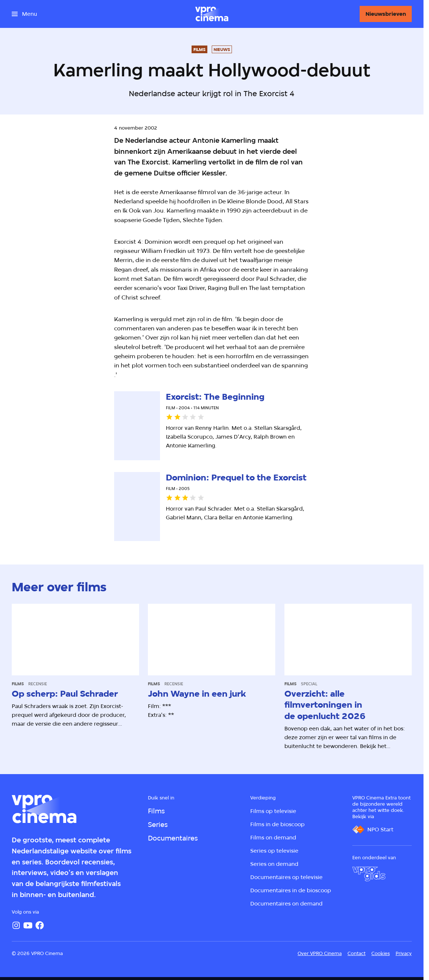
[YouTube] (28, 925)
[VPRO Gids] (369, 874)
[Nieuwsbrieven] (386, 14)
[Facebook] (40, 925)
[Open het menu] (24, 14)
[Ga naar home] (212, 14)
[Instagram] (16, 925)
